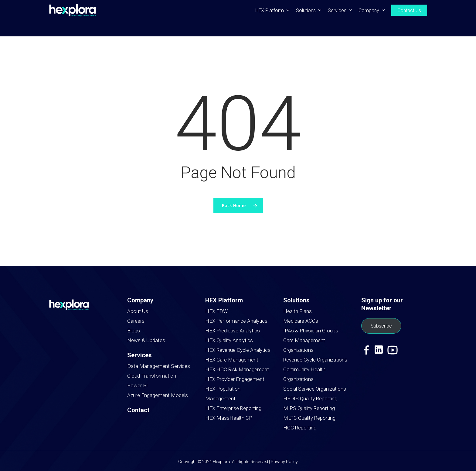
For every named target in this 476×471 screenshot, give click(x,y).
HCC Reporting (300, 428)
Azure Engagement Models (158, 395)
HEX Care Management (232, 360)
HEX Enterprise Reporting (233, 408)
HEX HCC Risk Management (237, 369)
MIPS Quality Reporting (309, 408)
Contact (138, 410)
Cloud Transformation (152, 376)
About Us (138, 311)
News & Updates (146, 340)
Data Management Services (159, 366)
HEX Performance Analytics (236, 321)
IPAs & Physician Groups (311, 331)
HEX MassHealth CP (229, 418)
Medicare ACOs (301, 321)
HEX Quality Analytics (229, 340)
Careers (136, 321)
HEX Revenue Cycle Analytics (238, 350)
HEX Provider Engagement (235, 379)
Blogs (134, 331)
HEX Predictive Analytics (233, 331)
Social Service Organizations (315, 389)
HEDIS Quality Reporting (310, 399)
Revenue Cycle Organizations (315, 360)
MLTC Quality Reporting (309, 418)
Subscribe (381, 326)
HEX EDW (216, 311)
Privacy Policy (284, 462)
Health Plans (297, 311)
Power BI (138, 385)
